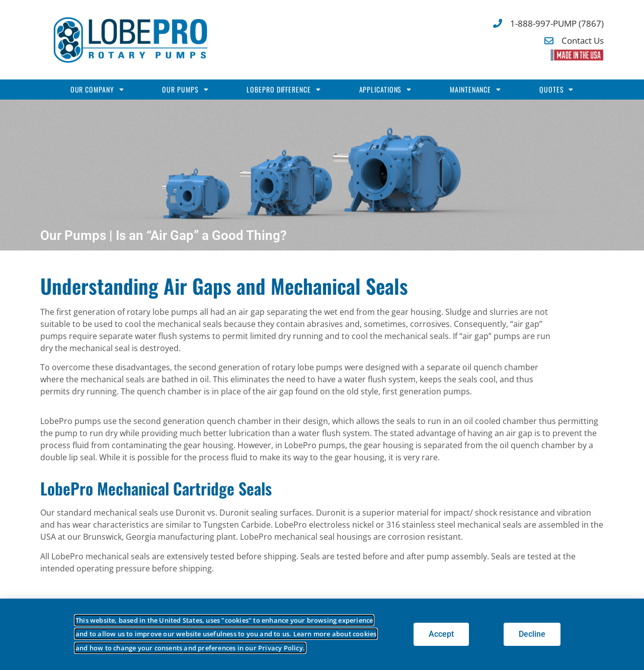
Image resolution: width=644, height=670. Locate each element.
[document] (322, 335)
